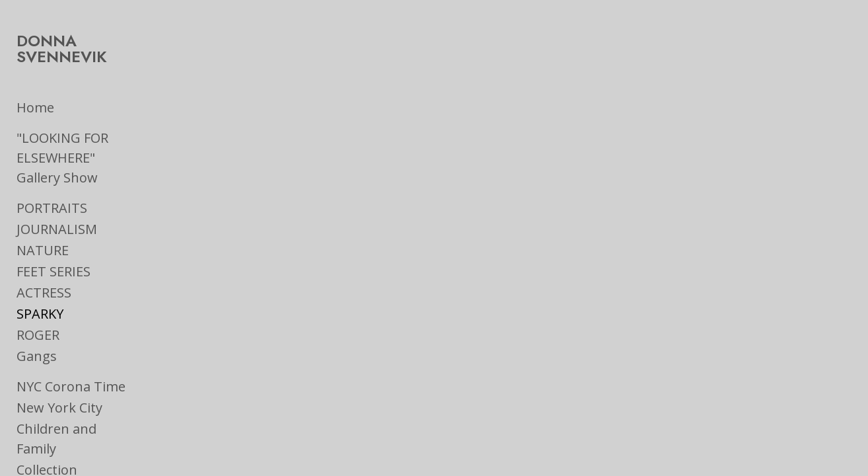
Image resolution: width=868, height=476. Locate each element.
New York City (59, 372)
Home (35, 92)
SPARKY (40, 278)
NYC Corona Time (71, 351)
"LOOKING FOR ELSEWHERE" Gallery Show (98, 132)
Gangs (37, 320)
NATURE (43, 215)
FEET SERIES (54, 236)
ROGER (38, 299)
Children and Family (78, 393)
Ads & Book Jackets (76, 456)
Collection (47, 414)
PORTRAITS (52, 172)
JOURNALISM (57, 193)
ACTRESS (44, 257)
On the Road (55, 435)
